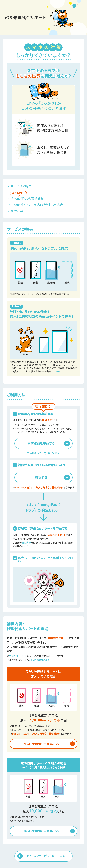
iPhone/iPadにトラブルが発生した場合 (37, 205)
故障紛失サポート (18, 656)
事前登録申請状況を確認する (43, 453)
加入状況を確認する (40, 660)
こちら (57, 371)
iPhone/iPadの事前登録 (27, 198)
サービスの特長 (21, 186)
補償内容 (17, 211)
